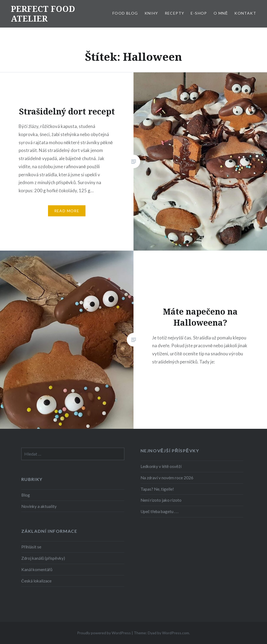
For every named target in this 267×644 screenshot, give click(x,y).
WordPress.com (176, 633)
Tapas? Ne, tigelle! (157, 489)
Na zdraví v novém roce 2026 (167, 478)
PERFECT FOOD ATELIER (43, 14)
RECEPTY (175, 13)
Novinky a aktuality (39, 506)
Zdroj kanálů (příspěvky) (43, 558)
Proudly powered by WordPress (104, 633)
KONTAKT (245, 13)
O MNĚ (221, 13)
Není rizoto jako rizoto (161, 500)
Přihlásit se (31, 547)
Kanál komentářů (37, 569)
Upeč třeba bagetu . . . (160, 511)
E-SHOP (199, 13)
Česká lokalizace (36, 581)
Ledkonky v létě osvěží (161, 466)
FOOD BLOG (125, 13)
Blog (26, 495)
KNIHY (151, 13)
